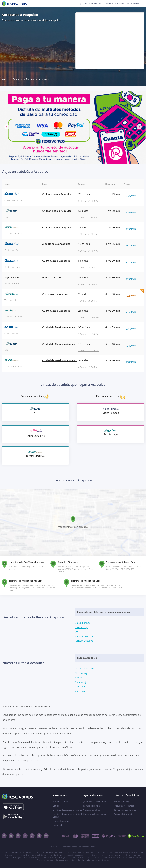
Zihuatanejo (81, 682)
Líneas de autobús (61, 821)
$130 (132, 196)
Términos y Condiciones (125, 810)
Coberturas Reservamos (94, 814)
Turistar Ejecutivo (84, 641)
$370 (132, 245)
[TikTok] (39, 836)
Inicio (5, 79)
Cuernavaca (81, 686)
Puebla (78, 677)
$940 (132, 346)
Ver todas (80, 691)
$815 (132, 329)
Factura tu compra (92, 806)
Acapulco (44, 79)
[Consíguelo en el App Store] (13, 807)
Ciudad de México (84, 668)
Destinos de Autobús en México (68, 810)
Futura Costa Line (84, 636)
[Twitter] (11, 836)
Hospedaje (58, 825)
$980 (132, 362)
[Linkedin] (25, 836)
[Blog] (46, 836)
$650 (132, 279)
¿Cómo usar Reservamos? (95, 802)
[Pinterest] (32, 836)
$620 (132, 262)
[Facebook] (4, 836)
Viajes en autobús (92, 810)
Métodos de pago (122, 802)
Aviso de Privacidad (123, 814)
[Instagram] (18, 836)
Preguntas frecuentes (124, 806)
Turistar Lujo (81, 627)
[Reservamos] (14, 4)
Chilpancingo (82, 673)
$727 (132, 296)
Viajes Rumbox (83, 623)
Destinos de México (23, 79)
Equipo (56, 806)
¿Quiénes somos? (61, 802)
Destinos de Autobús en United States (67, 815)
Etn (76, 632)
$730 (132, 312)
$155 (132, 212)
